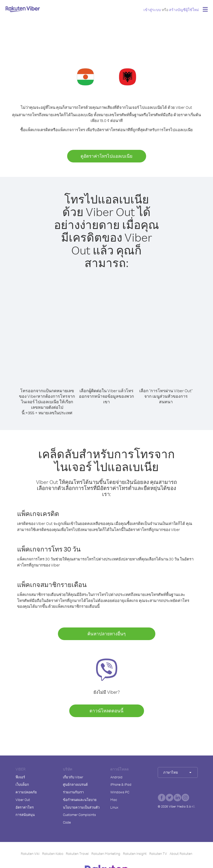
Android (116, 777)
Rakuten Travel (77, 854)
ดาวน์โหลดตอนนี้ (106, 711)
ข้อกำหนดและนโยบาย (80, 800)
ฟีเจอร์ (20, 777)
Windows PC (120, 792)
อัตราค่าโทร (25, 807)
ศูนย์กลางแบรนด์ (75, 784)
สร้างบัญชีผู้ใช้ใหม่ (184, 10)
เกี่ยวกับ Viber (73, 777)
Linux (114, 807)
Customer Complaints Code (79, 818)
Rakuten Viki (30, 854)
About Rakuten (181, 854)
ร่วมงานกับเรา (73, 792)
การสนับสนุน (25, 815)
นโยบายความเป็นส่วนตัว (81, 807)
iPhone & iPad (121, 784)
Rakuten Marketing (106, 854)
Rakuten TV (158, 854)
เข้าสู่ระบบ (152, 10)
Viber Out (23, 800)
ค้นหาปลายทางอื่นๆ (106, 634)
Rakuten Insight (135, 854)
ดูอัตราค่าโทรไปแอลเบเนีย (106, 156)
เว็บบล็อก (22, 784)
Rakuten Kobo (53, 854)
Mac (114, 800)
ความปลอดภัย (26, 792)
